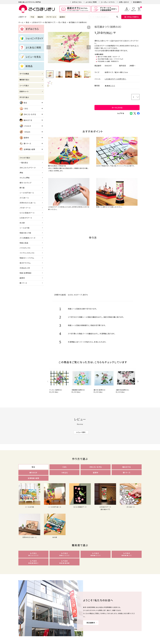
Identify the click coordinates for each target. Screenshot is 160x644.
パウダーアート (25, 208)
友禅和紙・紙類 (27, 149)
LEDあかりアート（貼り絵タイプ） (44, 22)
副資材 (62, 17)
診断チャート (24, 91)
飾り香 (22, 188)
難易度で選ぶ (24, 80)
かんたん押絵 (25, 178)
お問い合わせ (124, 2)
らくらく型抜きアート (27, 213)
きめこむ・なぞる (28, 114)
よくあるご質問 (91, 2)
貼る (28, 22)
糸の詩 (22, 223)
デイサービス (51, 17)
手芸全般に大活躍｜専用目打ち (108, 61)
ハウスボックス (25, 248)
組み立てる (26, 120)
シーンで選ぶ (24, 85)
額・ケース (25, 143)
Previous (49, 47)
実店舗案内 (137, 2)
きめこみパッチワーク (28, 168)
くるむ (24, 108)
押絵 (21, 173)
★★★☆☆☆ (110, 86)
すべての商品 (24, 74)
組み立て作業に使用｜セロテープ (109, 57)
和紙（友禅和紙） (26, 273)
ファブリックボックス (27, 253)
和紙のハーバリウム (27, 258)
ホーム (21, 22)
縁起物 (40, 17)
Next (89, 47)
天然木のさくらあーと (28, 203)
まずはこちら (77, 2)
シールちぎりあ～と (27, 193)
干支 (32, 17)
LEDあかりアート (26, 218)
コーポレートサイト (108, 2)
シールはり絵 (25, 228)
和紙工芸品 (24, 243)
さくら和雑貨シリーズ (27, 238)
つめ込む (25, 132)
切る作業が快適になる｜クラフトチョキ (110, 59)
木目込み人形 (25, 268)
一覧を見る (24, 163)
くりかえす (25, 126)
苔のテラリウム (25, 263)
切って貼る (62, 22)
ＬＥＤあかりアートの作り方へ (115, 79)
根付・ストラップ (25, 183)
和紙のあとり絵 (25, 233)
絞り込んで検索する (131, 17)
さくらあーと (24, 198)
